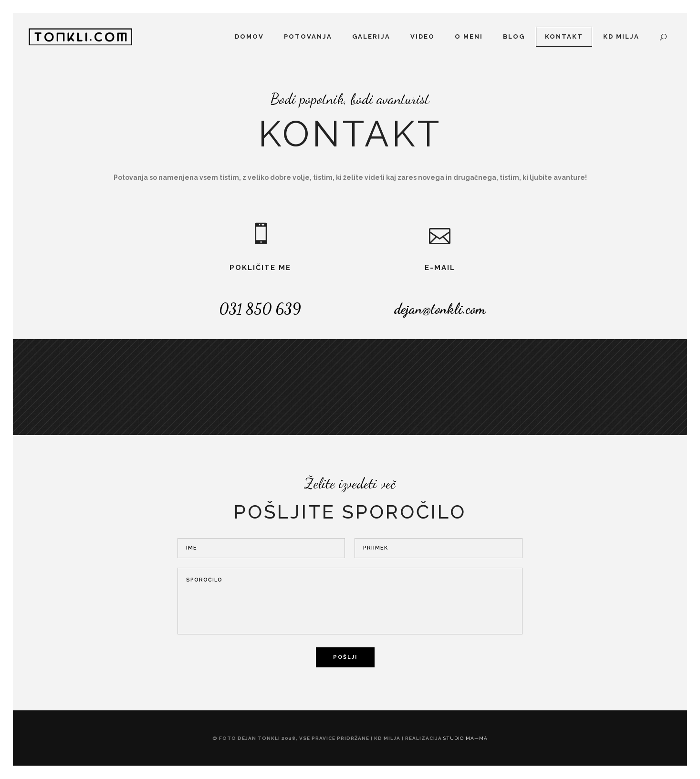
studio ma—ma (465, 738)
